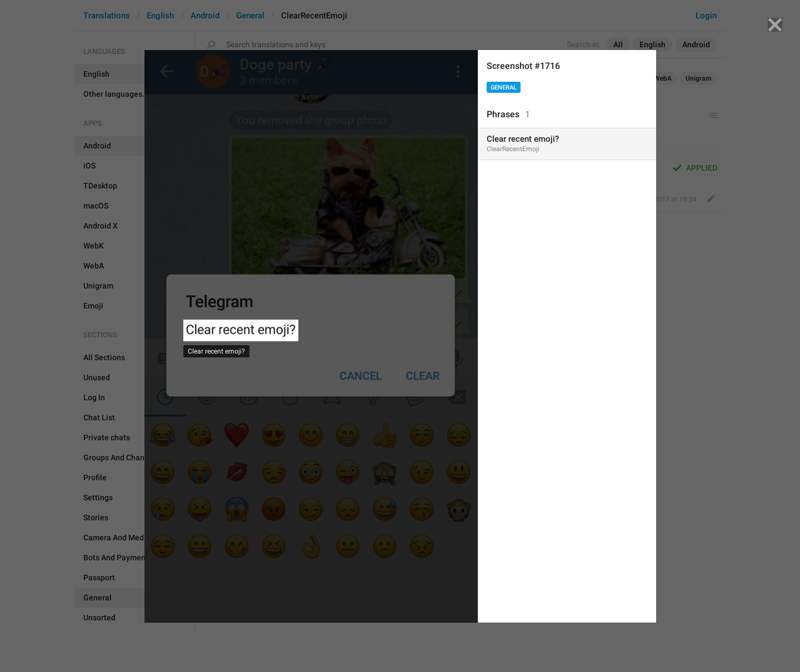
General (504, 88)
